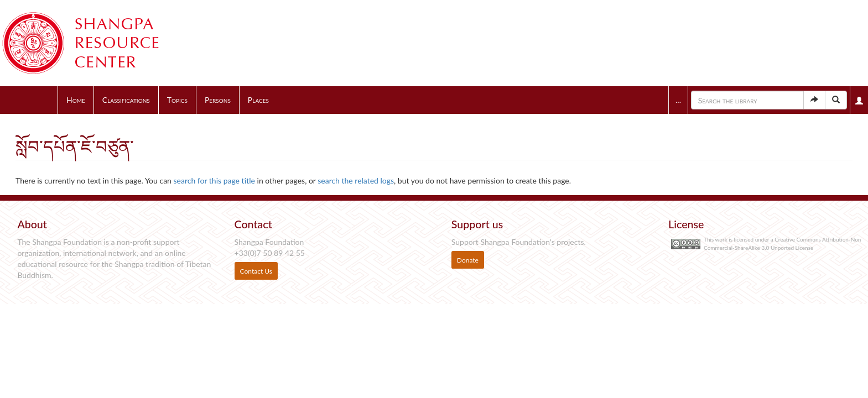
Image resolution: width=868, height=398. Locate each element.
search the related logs (356, 180)
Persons (218, 100)
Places (258, 100)
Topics (177, 100)
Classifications (126, 100)
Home (76, 100)
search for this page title (214, 180)
